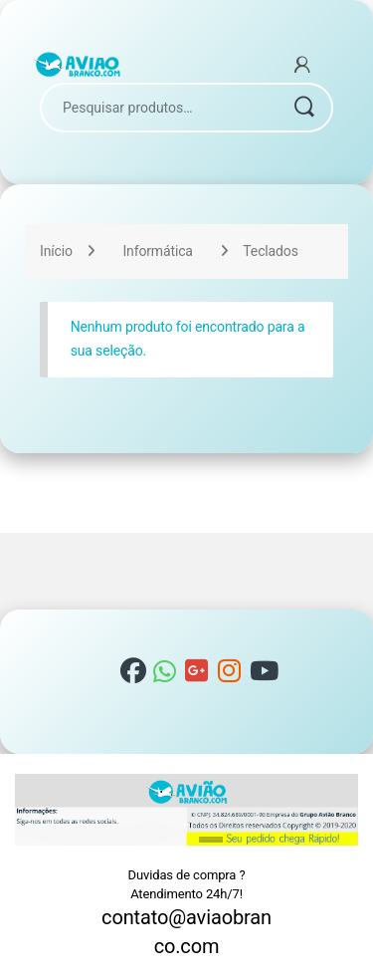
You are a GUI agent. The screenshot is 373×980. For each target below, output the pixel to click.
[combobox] (159, 108)
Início (56, 251)
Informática (157, 251)
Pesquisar (303, 108)
